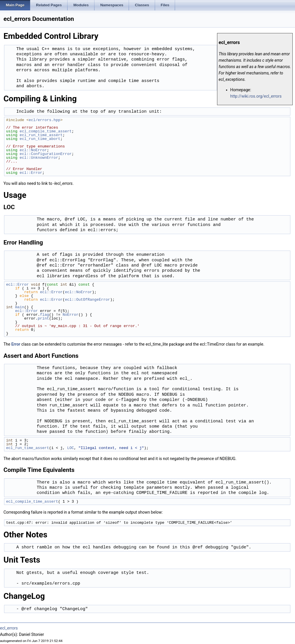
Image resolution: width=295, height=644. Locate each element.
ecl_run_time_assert (41, 135)
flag (44, 315)
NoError (71, 315)
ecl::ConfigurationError (46, 154)
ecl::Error (31, 173)
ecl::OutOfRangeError (88, 300)
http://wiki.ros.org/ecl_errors (256, 96)
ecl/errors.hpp (44, 120)
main (20, 307)
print (43, 318)
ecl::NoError (33, 150)
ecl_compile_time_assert (46, 131)
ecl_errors (9, 628)
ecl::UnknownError (39, 158)
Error (16, 344)
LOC (71, 448)
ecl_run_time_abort (40, 139)
